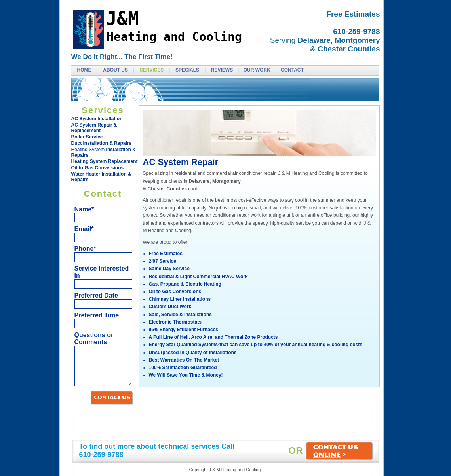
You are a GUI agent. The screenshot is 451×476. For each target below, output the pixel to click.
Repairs (80, 155)
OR (331, 451)
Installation (119, 150)
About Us (116, 70)
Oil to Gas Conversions (98, 168)
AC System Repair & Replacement (94, 128)
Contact (292, 70)
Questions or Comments (94, 339)
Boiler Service (87, 137)
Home (85, 70)
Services (152, 70)
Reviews (223, 70)
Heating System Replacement (105, 161)
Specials (188, 70)
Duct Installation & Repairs (102, 143)
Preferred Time (97, 315)
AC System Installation (97, 119)
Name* (84, 209)
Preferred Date (96, 295)
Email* (84, 229)
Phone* (85, 249)
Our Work (258, 70)
